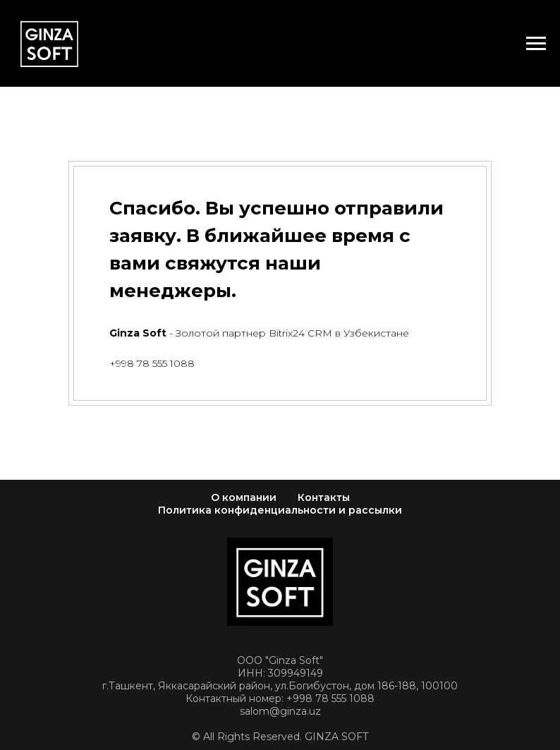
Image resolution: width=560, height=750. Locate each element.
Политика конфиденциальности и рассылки (280, 510)
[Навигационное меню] (536, 44)
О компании (244, 497)
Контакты (324, 497)
